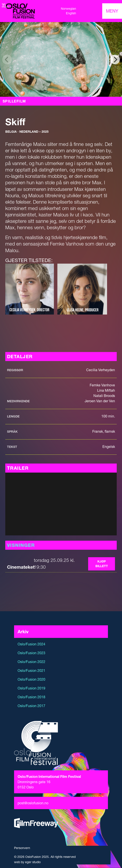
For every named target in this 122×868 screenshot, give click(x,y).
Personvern (22, 848)
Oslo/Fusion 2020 (31, 679)
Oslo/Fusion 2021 (31, 671)
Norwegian (68, 9)
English (71, 13)
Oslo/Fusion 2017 (31, 706)
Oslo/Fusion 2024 (31, 644)
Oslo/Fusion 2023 (31, 653)
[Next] (115, 60)
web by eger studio (27, 862)
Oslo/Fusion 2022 (31, 662)
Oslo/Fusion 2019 (31, 688)
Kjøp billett (102, 564)
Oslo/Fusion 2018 (31, 697)
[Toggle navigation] (112, 11)
